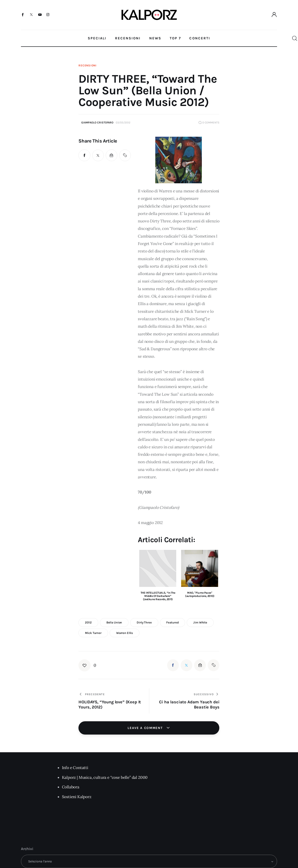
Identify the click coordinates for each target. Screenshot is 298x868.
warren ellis (125, 633)
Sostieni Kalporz (77, 797)
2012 (88, 622)
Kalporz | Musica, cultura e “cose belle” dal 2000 (105, 777)
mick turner (93, 633)
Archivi (27, 849)
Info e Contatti (75, 768)
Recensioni (87, 65)
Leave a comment (146, 728)
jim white (200, 622)
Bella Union (114, 622)
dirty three (144, 622)
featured (172, 622)
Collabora (71, 787)
